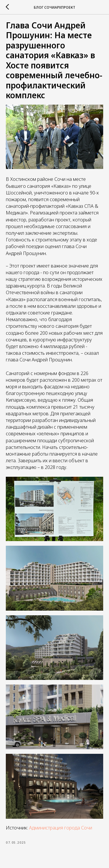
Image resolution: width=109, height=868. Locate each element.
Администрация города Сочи (61, 828)
